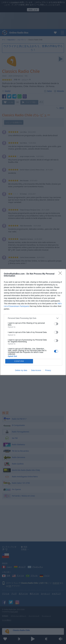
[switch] (56, 324)
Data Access (36, 370)
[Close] (61, 274)
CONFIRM (19, 361)
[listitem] (33, 318)
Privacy (48, 370)
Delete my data (21, 370)
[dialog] (33, 322)
